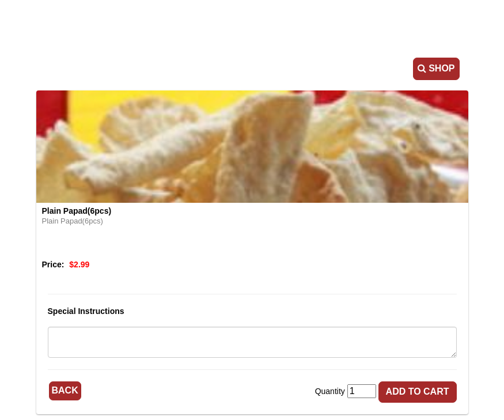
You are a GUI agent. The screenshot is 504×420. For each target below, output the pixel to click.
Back (65, 390)
